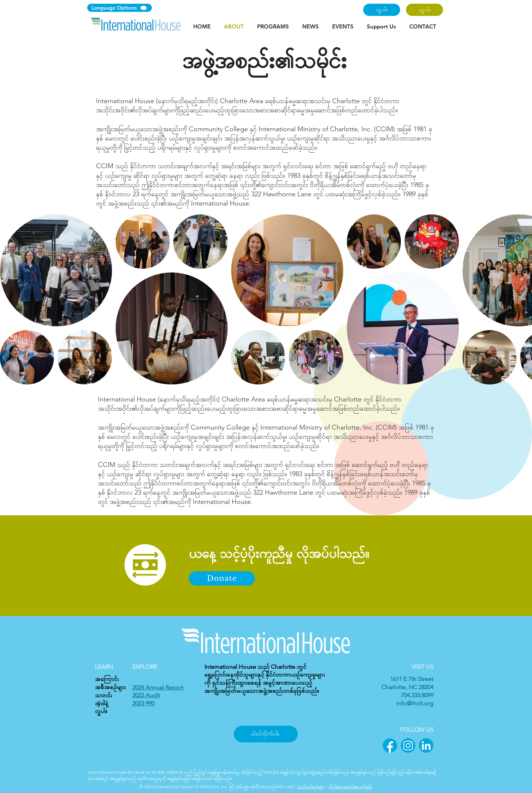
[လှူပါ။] (382, 10)
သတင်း (103, 695)
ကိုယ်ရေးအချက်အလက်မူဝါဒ (350, 787)
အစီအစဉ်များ (110, 687)
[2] (408, 745)
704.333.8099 (417, 695)
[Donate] (222, 578)
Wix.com (285, 787)
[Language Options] (120, 8)
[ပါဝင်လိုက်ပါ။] (266, 734)
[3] (426, 745)
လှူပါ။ (101, 711)
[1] (390, 745)
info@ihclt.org (415, 703)
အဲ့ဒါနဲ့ (102, 703)
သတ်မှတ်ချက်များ (311, 787)
